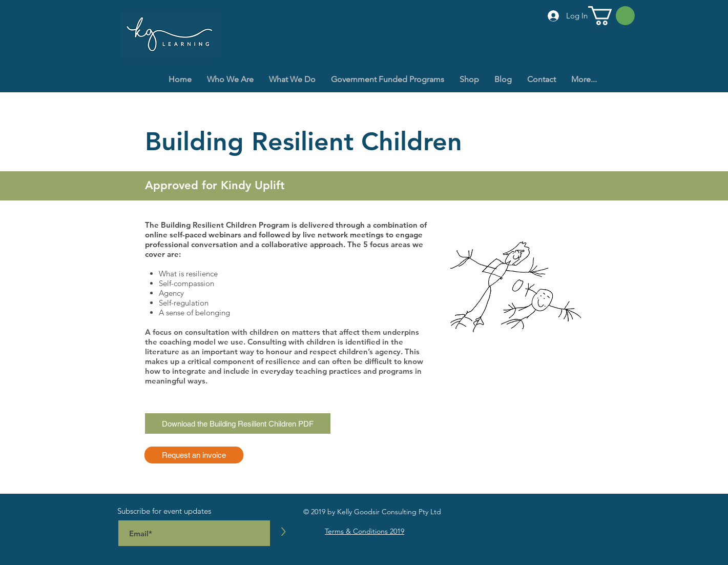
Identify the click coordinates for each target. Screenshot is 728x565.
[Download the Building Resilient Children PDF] (238, 423)
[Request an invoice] (194, 455)
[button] (611, 16)
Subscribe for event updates (164, 511)
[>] (283, 532)
